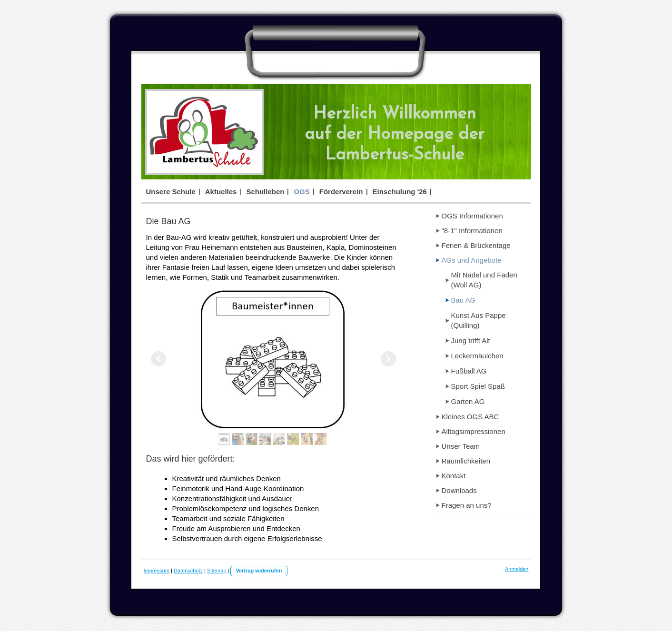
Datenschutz (188, 571)
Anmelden (517, 569)
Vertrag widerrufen (259, 571)
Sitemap (217, 571)
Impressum (157, 571)
